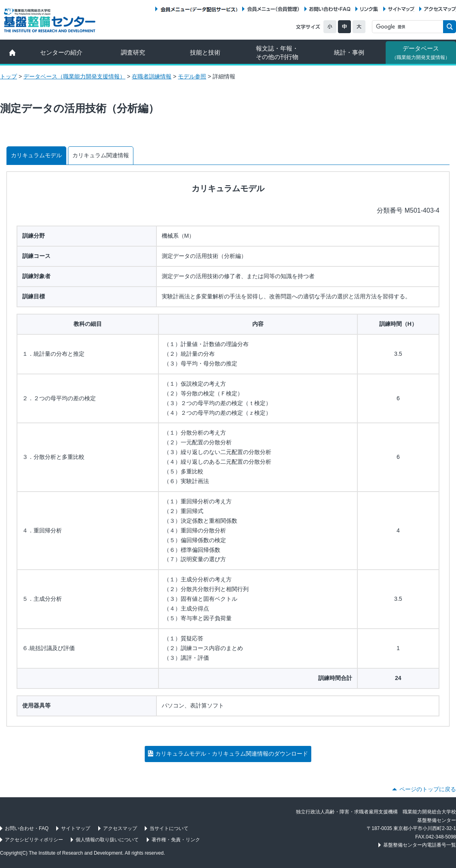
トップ (8, 76)
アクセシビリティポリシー (34, 840)
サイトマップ (401, 9)
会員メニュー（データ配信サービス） (199, 9)
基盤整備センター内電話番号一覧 (420, 845)
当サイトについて (169, 828)
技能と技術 (205, 52)
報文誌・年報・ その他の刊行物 (277, 53)
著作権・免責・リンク (176, 840)
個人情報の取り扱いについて (107, 840)
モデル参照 (192, 76)
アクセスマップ (440, 9)
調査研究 (133, 52)
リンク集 (369, 9)
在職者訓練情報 (152, 76)
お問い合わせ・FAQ (330, 9)
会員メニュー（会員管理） (273, 9)
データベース (421, 53)
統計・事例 (349, 52)
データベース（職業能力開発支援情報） (74, 76)
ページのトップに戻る (428, 789)
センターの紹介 (61, 52)
